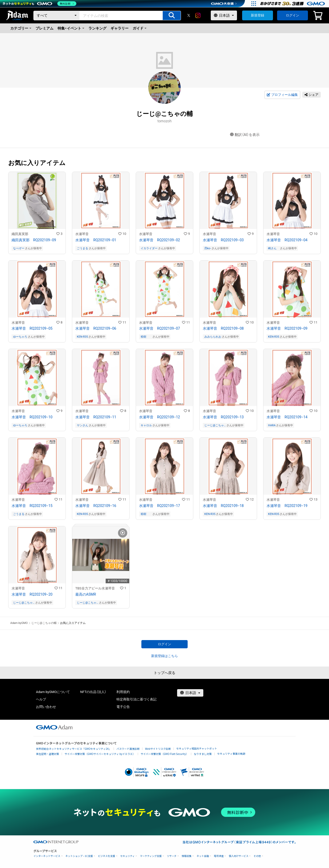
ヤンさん (83, 425)
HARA (272, 425)
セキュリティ (127, 856)
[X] (189, 15)
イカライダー (149, 248)
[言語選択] (224, 15)
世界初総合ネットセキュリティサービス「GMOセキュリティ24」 (74, 749)
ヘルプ (41, 699)
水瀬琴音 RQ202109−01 (96, 240)
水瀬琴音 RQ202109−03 (223, 240)
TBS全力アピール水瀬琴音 (95, 588)
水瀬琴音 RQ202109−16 (96, 506)
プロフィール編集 (282, 95)
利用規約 (123, 692)
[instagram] (198, 15)
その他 (257, 856)
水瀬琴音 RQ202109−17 (159, 506)
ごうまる (83, 248)
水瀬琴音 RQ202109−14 (287, 417)
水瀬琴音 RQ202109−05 (32, 328)
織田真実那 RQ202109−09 (34, 240)
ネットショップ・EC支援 (79, 856)
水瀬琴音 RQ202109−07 (159, 328)
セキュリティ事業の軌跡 (231, 754)
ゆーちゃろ (20, 337)
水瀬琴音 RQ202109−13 (223, 417)
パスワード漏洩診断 (128, 749)
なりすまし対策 (203, 754)
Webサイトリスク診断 (158, 749)
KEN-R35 (82, 337)
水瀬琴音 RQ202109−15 (32, 506)
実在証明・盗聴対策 (48, 754)
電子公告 (123, 707)
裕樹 (146, 337)
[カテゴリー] (57, 16)
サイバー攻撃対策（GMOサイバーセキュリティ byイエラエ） (100, 754)
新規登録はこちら (164, 656)
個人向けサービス (239, 856)
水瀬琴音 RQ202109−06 (96, 328)
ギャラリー (120, 28)
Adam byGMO (19, 623)
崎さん (274, 248)
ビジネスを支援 (107, 856)
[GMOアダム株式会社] (54, 727)
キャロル (146, 425)
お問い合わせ (46, 707)
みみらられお (213, 337)
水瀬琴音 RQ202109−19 (287, 506)
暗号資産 (219, 856)
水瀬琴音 (82, 234)
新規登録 (258, 15)
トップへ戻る (164, 673)
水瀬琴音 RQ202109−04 (287, 240)
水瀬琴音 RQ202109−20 (32, 594)
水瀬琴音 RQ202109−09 (287, 328)
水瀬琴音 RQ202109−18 (223, 506)
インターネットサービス (47, 856)
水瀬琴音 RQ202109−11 (96, 417)
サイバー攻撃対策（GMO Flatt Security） (164, 754)
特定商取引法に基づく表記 (136, 699)
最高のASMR (86, 594)
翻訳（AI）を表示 (245, 135)
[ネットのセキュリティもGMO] (39, 4)
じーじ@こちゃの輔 (214, 425)
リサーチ (172, 856)
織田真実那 (20, 234)
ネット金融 (203, 856)
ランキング (97, 28)
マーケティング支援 (151, 856)
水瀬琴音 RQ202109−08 (223, 328)
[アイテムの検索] (172, 16)
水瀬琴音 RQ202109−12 (159, 417)
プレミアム (44, 28)
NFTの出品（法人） (93, 692)
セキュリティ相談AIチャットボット (197, 748)
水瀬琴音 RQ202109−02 (159, 240)
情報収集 (187, 856)
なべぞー (19, 248)
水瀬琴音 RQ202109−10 (32, 417)
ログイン (293, 15)
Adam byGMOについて (53, 692)
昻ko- (208, 248)
